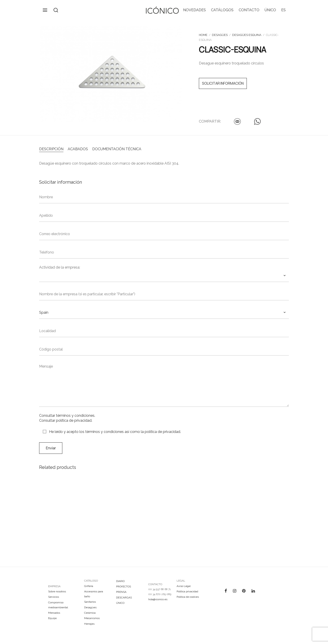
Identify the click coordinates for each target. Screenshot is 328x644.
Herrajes (89, 624)
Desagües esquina (247, 35)
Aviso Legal (184, 586)
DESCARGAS (124, 598)
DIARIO (120, 581)
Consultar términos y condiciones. (67, 416)
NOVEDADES (194, 10)
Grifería (89, 586)
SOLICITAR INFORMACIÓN (223, 83)
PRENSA (121, 592)
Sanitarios (90, 602)
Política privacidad (187, 591)
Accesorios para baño (94, 594)
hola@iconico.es (158, 599)
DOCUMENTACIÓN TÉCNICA (117, 149)
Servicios (54, 597)
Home (203, 35)
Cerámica (90, 613)
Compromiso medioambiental (58, 605)
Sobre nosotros (57, 591)
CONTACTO (249, 10)
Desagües (220, 35)
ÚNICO (270, 10)
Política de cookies (188, 597)
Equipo (52, 618)
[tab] (51, 149)
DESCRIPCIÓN (51, 149)
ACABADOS (78, 149)
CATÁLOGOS (222, 10)
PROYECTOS (124, 587)
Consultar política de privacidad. (66, 420)
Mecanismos (92, 618)
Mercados (54, 613)
